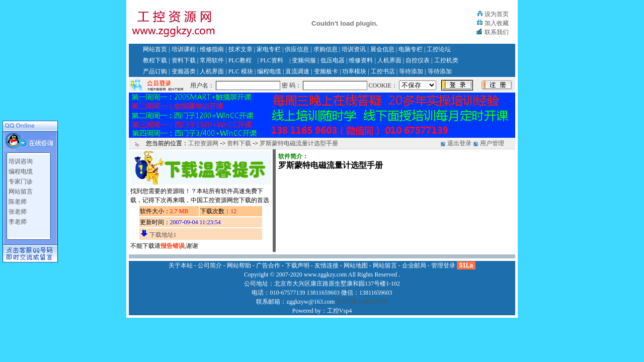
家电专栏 (269, 49)
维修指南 (212, 49)
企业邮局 (414, 265)
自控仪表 (418, 60)
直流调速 (297, 71)
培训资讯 (354, 49)
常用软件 (212, 60)
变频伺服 (304, 60)
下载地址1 (163, 235)
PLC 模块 (241, 71)
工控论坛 (439, 49)
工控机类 (446, 60)
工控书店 (383, 71)
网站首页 (155, 49)
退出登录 (459, 143)
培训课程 (184, 49)
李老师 (18, 222)
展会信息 (382, 49)
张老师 (18, 212)
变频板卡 (326, 71)
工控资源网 (203, 143)
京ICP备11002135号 (362, 302)
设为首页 (497, 14)
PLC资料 (272, 60)
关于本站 (181, 265)
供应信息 (297, 49)
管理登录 (443, 265)
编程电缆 (269, 71)
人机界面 (389, 60)
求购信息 (326, 49)
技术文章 (240, 49)
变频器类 (184, 71)
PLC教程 (240, 60)
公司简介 (210, 265)
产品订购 (155, 71)
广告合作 (268, 265)
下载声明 (297, 265)
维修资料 (361, 60)
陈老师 (18, 202)
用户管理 (492, 143)
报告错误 (173, 246)
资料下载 (184, 60)
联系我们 (497, 32)
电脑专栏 (411, 49)
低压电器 (333, 60)
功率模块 (354, 71)
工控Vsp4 (339, 311)
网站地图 (356, 265)
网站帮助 (239, 265)
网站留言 (21, 192)
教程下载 (155, 60)
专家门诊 (21, 182)
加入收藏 (497, 23)
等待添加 (411, 71)
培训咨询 (21, 161)
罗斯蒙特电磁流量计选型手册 (299, 143)
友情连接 (327, 265)
